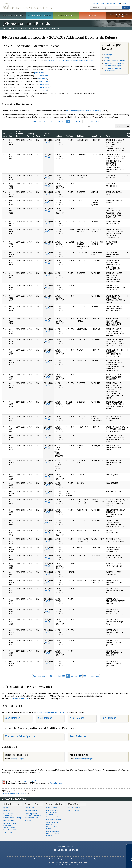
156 (76, 121)
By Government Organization (9, 814)
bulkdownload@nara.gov (19, 698)
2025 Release (13, 718)
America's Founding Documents (119, 15)
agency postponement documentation (52, 712)
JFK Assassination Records (35, 28)
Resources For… (32, 804)
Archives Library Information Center (10, 829)
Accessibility (47, 859)
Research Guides (54, 804)
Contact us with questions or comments (15, 793)
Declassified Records (54, 820)
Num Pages (129, 135)
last (97, 121)
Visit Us (92, 15)
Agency (39, 136)
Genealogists (29, 808)
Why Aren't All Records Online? (54, 828)
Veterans (28, 820)
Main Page (108, 55)
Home (5, 28)
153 (63, 121)
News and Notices (74, 808)
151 (55, 121)
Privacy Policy (57, 859)
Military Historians (31, 810)
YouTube (70, 850)
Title (108, 136)
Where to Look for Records (53, 823)
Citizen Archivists (99, 3)
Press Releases (78, 736)
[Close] (129, 847)
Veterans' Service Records (40, 15)
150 (51, 121)
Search (126, 8)
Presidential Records (11, 820)
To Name (81, 136)
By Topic (6, 808)
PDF (46, 142)
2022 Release (77, 718)
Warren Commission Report (115, 60)
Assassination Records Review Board (113, 70)
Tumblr (66, 850)
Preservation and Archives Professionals (33, 814)
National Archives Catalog (12, 818)
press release (39, 73)
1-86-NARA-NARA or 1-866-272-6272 (66, 865)
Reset (127, 126)
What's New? (73, 804)
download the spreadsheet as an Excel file (82, 111)
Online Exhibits (8, 832)
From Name (96, 136)
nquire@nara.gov (18, 759)
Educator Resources (66, 15)
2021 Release (109, 718)
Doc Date (48, 135)
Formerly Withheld (30, 135)
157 (80, 121)
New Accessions (73, 810)
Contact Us (125, 3)
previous (41, 121)
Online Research (11, 804)
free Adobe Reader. (28, 781)
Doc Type (58, 136)
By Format (7, 810)
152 (59, 121)
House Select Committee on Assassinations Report (115, 64)
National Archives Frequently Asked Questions (52, 812)
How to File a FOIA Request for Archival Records (53, 833)
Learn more (112, 864)
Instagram (62, 850)
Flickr (77, 850)
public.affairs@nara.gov (84, 759)
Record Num (11, 135)
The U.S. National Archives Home (28, 6)
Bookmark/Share (113, 3)
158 (85, 121)
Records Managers (31, 818)
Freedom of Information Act (72, 859)
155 (72, 121)
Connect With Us (66, 847)
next (93, 121)
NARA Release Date (20, 134)
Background (109, 58)
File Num (69, 136)
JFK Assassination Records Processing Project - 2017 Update (70, 60)
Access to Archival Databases (10, 824)
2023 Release (45, 718)
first (35, 121)
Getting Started (52, 808)
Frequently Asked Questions (21, 736)
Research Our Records (13, 15)
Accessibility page (56, 783)
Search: (87, 126)
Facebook (55, 850)
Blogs (73, 850)
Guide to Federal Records (55, 817)
